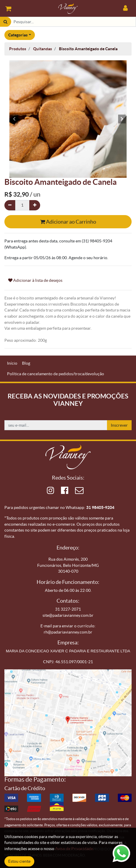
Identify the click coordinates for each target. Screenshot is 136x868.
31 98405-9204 (100, 507)
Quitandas (42, 49)
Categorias (18, 35)
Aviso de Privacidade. (74, 849)
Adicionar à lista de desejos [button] (35, 280)
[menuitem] (12, 363)
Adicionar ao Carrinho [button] (68, 222)
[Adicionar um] (35, 205)
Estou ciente (19, 861)
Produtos (18, 49)
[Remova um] (10, 205)
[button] (14, 119)
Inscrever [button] (119, 425)
